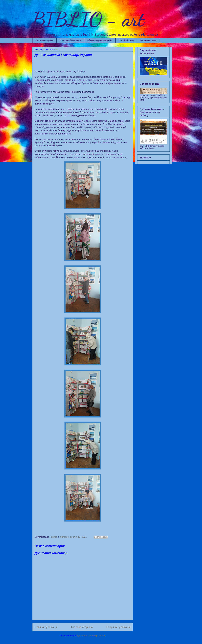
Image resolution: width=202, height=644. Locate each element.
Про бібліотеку (126, 40)
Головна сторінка (44, 40)
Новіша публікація (46, 627)
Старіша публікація (118, 627)
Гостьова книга (148, 40)
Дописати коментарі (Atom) (91, 636)
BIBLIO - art (88, 19)
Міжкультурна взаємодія (100, 40)
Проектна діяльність (70, 40)
